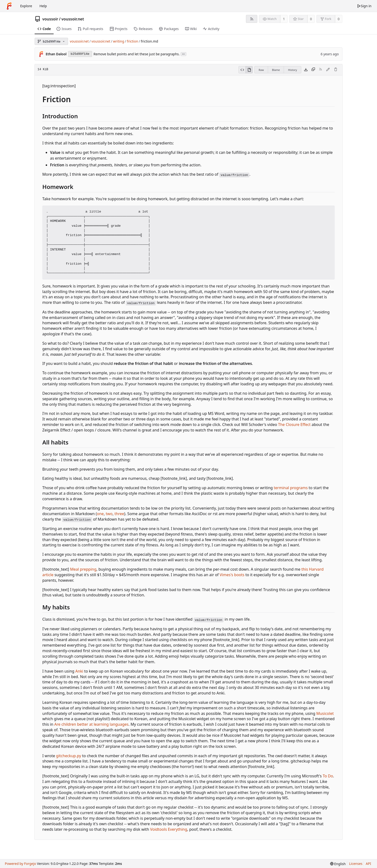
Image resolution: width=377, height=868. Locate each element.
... (183, 54)
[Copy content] (313, 70)
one (100, 514)
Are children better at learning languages (91, 724)
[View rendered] (249, 70)
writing (119, 41)
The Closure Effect (294, 425)
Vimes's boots (232, 575)
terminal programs (291, 488)
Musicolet (325, 713)
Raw (261, 70)
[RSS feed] (252, 19)
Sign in (364, 6)
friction (133, 41)
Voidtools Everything (169, 829)
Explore (26, 6)
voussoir (50, 19)
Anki (79, 671)
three (119, 514)
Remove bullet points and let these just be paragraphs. (137, 54)
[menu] (338, 864)
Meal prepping (83, 569)
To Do (328, 776)
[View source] (242, 70)
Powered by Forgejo (20, 864)
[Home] (9, 6)
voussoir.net (73, 19)
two (109, 514)
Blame (276, 70)
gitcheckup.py (69, 756)
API (368, 864)
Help (43, 6)
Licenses (356, 864)
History (292, 70)
